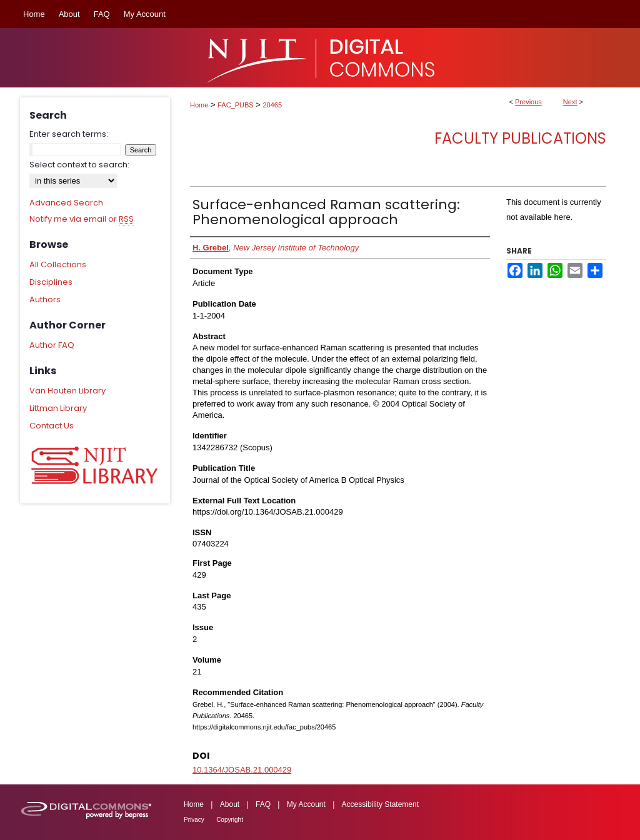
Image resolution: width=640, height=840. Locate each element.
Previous (528, 102)
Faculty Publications (520, 138)
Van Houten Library (67, 391)
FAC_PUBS (235, 105)
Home (199, 105)
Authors (45, 299)
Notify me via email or (82, 219)
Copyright (230, 820)
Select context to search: (79, 165)
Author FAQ (52, 345)
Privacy (194, 820)
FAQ (263, 804)
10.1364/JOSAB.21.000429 (242, 770)
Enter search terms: (69, 134)
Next (570, 102)
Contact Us (52, 426)
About (230, 804)
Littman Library (58, 408)
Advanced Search (66, 203)
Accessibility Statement (380, 804)
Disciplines (51, 282)
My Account (306, 804)
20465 (273, 105)
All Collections (58, 264)
